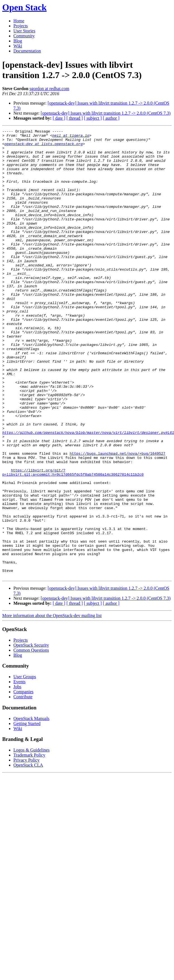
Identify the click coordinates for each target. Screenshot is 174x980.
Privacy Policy (26, 850)
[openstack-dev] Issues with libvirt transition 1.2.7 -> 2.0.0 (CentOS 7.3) (106, 113)
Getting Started (27, 813)
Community (24, 36)
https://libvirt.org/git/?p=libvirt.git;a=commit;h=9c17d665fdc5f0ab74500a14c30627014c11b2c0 (73, 541)
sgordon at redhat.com (49, 89)
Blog (18, 41)
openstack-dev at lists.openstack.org (44, 147)
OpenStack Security (31, 735)
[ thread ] (75, 118)
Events (20, 771)
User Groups (25, 766)
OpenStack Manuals (31, 808)
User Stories (24, 31)
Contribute (23, 786)
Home (19, 21)
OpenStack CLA (28, 855)
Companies (23, 781)
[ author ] (111, 118)
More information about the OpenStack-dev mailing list (52, 705)
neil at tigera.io (71, 137)
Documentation (27, 51)
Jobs (17, 776)
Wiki (18, 46)
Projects (21, 26)
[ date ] (59, 118)
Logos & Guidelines (32, 840)
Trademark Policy (29, 845)
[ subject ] (93, 118)
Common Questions (31, 740)
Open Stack (24, 7)
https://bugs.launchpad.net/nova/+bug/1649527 (118, 519)
